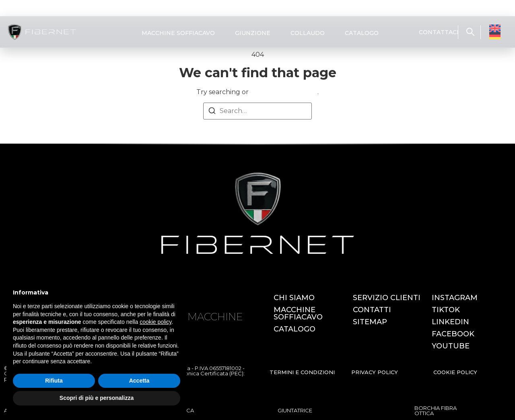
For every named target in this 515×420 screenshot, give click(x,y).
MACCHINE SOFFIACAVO (178, 33)
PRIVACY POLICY (375, 372)
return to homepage (284, 92)
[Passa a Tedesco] (495, 36)
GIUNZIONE (253, 33)
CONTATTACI (439, 32)
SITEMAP (370, 322)
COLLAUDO (308, 33)
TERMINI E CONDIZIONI (302, 372)
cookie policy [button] (156, 322)
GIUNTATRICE (295, 410)
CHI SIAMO (294, 298)
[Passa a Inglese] (495, 28)
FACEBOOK (453, 334)
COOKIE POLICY (455, 372)
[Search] (212, 112)
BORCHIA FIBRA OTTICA (436, 411)
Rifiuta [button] (54, 381)
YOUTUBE (451, 346)
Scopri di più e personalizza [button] (97, 398)
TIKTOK (446, 310)
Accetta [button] (139, 381)
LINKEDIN (450, 322)
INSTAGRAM (455, 298)
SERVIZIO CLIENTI (387, 298)
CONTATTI (372, 310)
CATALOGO (362, 33)
